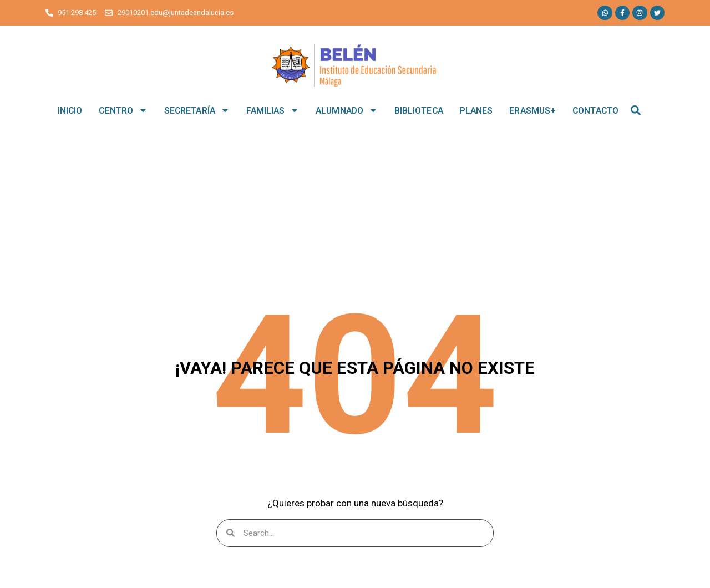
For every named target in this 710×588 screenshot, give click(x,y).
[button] (636, 111)
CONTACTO (595, 111)
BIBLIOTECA (419, 111)
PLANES (476, 111)
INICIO (70, 111)
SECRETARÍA (197, 110)
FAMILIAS (273, 110)
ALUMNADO (347, 110)
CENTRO (123, 110)
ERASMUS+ (532, 111)
